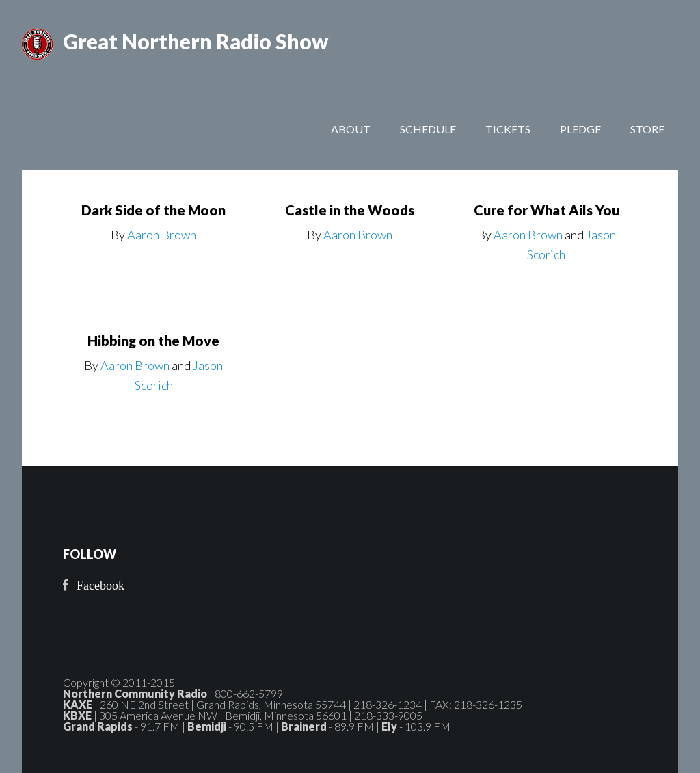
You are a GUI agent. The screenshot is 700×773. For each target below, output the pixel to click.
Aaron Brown (162, 235)
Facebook (100, 586)
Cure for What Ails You (547, 210)
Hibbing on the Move (153, 341)
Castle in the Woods (350, 210)
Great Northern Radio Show (196, 41)
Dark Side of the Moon (153, 210)
